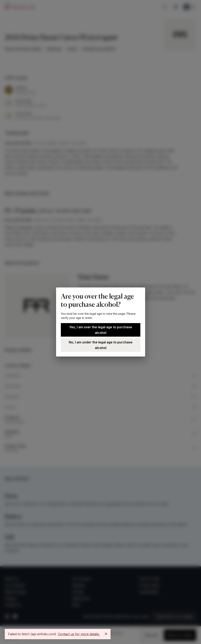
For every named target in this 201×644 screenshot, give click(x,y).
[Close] (106, 634)
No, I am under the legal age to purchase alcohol (101, 345)
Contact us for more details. (79, 634)
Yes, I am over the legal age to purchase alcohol (101, 330)
